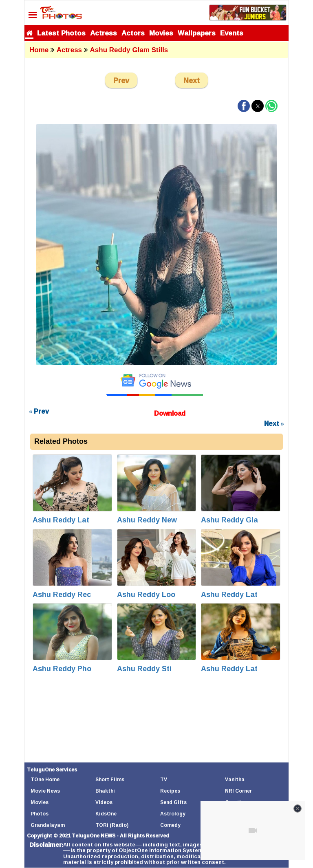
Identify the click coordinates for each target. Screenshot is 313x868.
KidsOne (106, 814)
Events (232, 33)
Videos (104, 802)
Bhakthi (105, 791)
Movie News (45, 791)
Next (192, 80)
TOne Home (45, 779)
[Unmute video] (253, 831)
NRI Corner (238, 791)
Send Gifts (173, 802)
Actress (104, 33)
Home (39, 50)
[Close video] (298, 809)
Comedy (170, 825)
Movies (161, 33)
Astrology (173, 814)
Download (170, 413)
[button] (244, 106)
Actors (133, 33)
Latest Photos (61, 33)
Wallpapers (197, 33)
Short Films (110, 779)
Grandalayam (48, 825)
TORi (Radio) (112, 825)
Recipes (170, 791)
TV (164, 779)
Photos (40, 814)
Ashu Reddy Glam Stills (129, 50)
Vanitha (235, 779)
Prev (121, 80)
